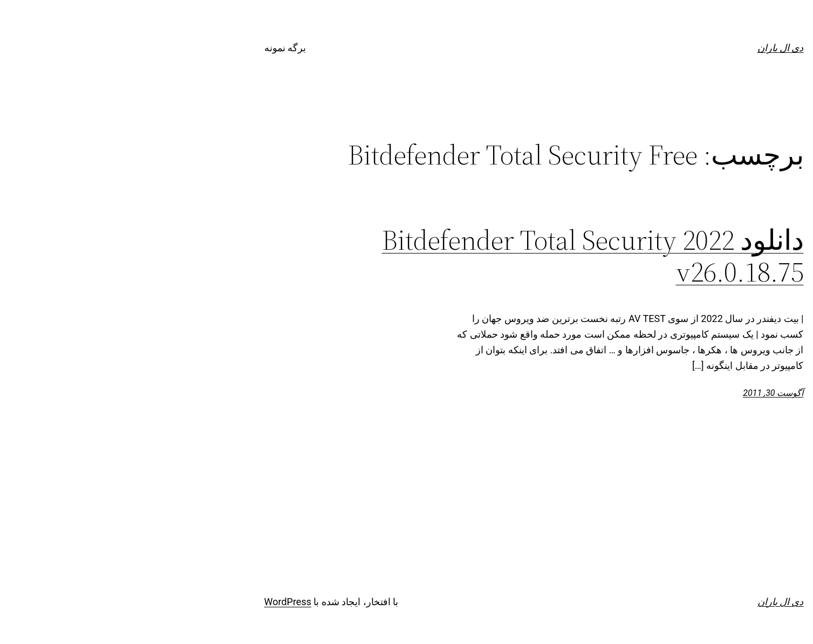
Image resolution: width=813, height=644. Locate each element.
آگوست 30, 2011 (646, 393)
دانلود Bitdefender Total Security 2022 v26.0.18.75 (466, 256)
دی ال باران (653, 48)
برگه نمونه (158, 48)
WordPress (160, 602)
